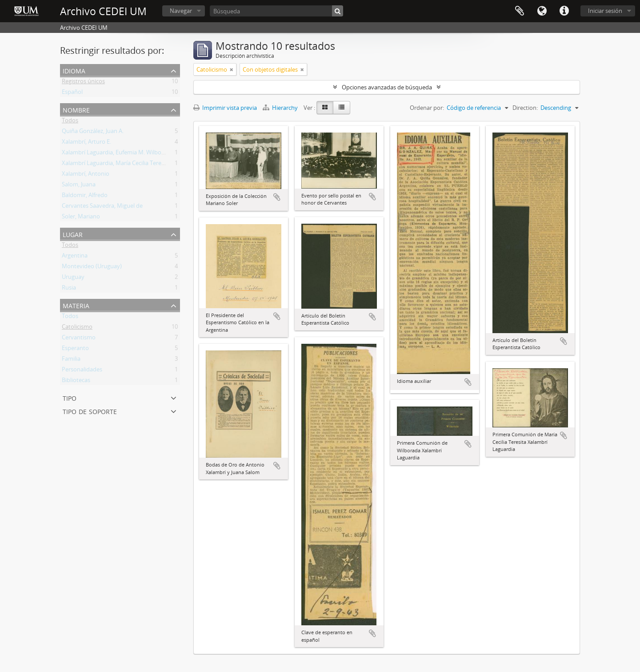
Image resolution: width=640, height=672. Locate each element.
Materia (76, 305)
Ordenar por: (427, 108)
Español (72, 93)
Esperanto (75, 350)
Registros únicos (83, 83)
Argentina (75, 257)
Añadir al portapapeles (277, 197)
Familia (71, 360)
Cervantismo (79, 339)
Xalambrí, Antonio (86, 175)
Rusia (69, 289)
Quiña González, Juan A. (93, 133)
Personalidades (82, 371)
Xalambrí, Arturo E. (86, 143)
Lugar (73, 234)
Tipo (70, 397)
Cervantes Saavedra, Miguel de (102, 207)
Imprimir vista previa (225, 108)
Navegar (181, 11)
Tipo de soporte (90, 411)
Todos (70, 122)
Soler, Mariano (81, 218)
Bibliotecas (76, 382)
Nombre (76, 109)
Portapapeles (520, 11)
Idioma (542, 11)
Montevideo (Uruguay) (92, 268)
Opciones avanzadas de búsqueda (387, 87)
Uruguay (73, 278)
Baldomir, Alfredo (85, 197)
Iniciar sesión (605, 11)
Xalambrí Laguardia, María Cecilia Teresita (116, 165)
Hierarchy (281, 108)
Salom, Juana (79, 186)
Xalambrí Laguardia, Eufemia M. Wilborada (118, 154)
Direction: (525, 108)
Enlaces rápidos (564, 11)
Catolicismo (77, 328)
